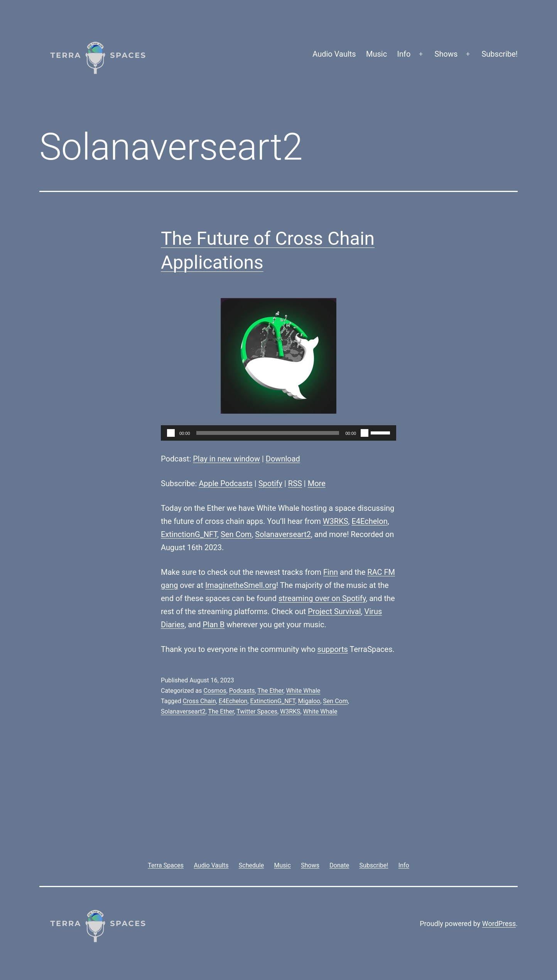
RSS (295, 483)
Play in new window (226, 459)
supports (333, 649)
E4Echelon (369, 521)
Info (404, 54)
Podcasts (242, 691)
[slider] (268, 433)
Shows (446, 54)
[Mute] (365, 433)
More (317, 483)
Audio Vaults (334, 54)
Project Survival (334, 611)
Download (283, 459)
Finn (331, 572)
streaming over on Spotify (322, 598)
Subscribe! (500, 54)
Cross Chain (199, 701)
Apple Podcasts (226, 483)
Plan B (214, 625)
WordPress (499, 924)
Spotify (270, 483)
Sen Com (236, 534)
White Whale (303, 691)
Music (376, 54)
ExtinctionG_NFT (189, 534)
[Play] (171, 433)
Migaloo (309, 701)
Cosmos (215, 691)
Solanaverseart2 (283, 534)
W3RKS (336, 521)
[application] (278, 433)
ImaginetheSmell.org (241, 585)
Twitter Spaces (257, 711)
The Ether (271, 691)
